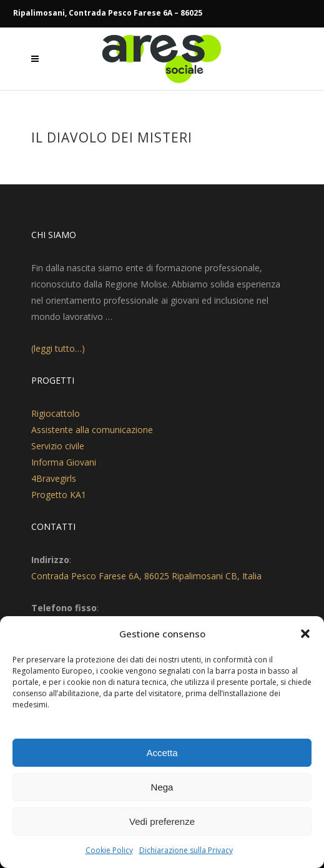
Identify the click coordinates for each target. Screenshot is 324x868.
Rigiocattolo (56, 413)
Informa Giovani (64, 462)
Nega (162, 787)
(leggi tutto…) (58, 348)
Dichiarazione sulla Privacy (186, 850)
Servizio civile (58, 446)
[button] (305, 634)
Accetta (162, 753)
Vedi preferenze (162, 821)
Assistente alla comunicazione (92, 430)
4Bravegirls (54, 478)
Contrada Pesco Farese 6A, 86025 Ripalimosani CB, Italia (146, 576)
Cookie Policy (109, 850)
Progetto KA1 (59, 495)
